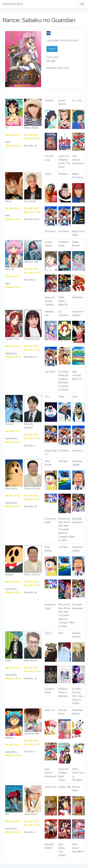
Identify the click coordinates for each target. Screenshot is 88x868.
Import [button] (52, 49)
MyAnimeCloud (13, 4)
